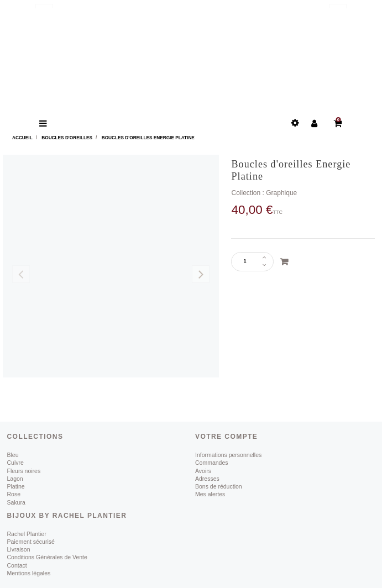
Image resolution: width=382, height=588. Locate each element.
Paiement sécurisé (31, 542)
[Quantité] (248, 262)
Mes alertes (210, 494)
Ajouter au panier (284, 262)
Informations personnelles (228, 455)
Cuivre (15, 463)
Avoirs (203, 471)
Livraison (19, 549)
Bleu (13, 455)
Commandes (212, 463)
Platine (16, 486)
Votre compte (226, 437)
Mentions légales (29, 573)
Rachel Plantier (27, 534)
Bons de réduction (219, 486)
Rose (14, 494)
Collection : (247, 193)
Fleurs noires (24, 471)
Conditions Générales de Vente (47, 557)
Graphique (281, 193)
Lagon (15, 479)
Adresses (207, 479)
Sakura (16, 502)
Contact (17, 565)
